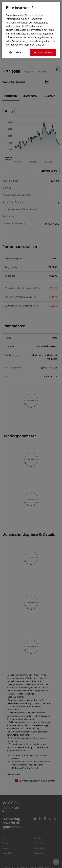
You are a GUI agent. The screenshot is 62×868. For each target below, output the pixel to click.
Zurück (15, 52)
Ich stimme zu (43, 52)
